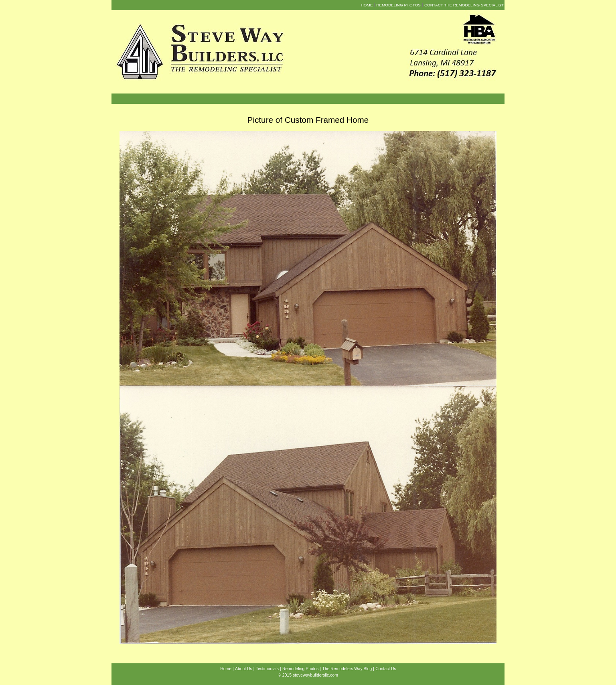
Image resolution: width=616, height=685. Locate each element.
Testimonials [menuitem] (267, 669)
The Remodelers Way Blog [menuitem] (347, 669)
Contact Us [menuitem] (386, 669)
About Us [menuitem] (244, 669)
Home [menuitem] (367, 5)
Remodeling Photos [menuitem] (398, 5)
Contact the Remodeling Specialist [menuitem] (464, 5)
